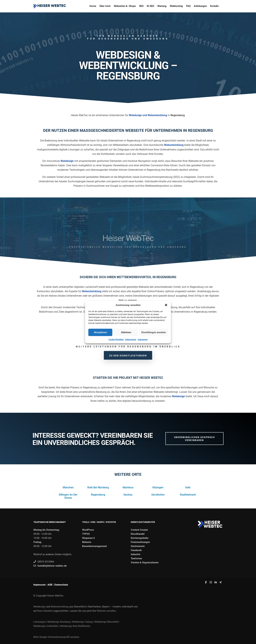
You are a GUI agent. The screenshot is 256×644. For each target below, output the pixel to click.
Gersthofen (158, 495)
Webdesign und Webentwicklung (148, 115)
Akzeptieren (100, 332)
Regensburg (98, 495)
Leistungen (39, 622)
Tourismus (136, 558)
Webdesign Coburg (82, 622)
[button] (166, 305)
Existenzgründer (140, 538)
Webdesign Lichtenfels (46, 626)
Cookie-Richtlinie (116, 339)
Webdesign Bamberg (59, 622)
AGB (50, 585)
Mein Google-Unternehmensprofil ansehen (56, 637)
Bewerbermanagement (94, 546)
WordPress (88, 530)
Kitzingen (158, 487)
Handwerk (136, 550)
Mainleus (128, 487)
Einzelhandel (138, 534)
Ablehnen (126, 332)
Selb (188, 487)
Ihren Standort (45, 611)
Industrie (136, 554)
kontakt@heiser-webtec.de (50, 566)
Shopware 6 (88, 538)
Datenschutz (131, 339)
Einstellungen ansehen (154, 332)
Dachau (128, 495)
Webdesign (67, 161)
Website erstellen (106, 611)
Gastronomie (138, 546)
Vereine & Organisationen (145, 562)
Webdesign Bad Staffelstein (75, 626)
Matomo (87, 542)
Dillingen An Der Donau (68, 496)
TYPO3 (86, 534)
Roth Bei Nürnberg (98, 487)
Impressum (143, 339)
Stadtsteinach (188, 495)
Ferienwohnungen (140, 542)
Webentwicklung (174, 145)
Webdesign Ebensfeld (106, 622)
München (68, 487)
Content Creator (139, 530)
